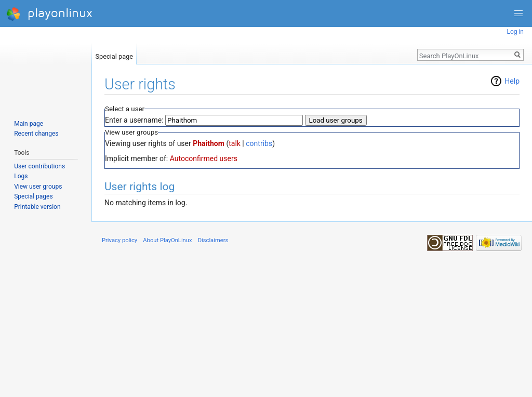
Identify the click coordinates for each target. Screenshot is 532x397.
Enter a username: (134, 120)
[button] (518, 14)
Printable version (37, 207)
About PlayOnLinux (167, 240)
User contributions (39, 166)
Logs (21, 176)
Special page (114, 54)
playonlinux (49, 14)
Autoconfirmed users (204, 158)
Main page (29, 124)
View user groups (38, 187)
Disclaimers (213, 240)
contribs (259, 143)
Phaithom (209, 143)
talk (235, 143)
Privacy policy (119, 240)
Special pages (33, 196)
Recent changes (36, 134)
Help (512, 81)
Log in (515, 32)
